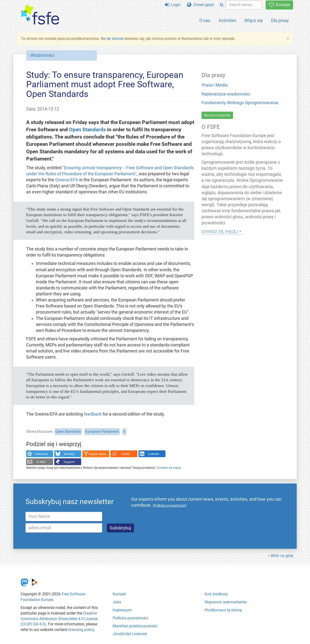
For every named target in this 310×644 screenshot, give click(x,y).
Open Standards (87, 129)
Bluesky (69, 454)
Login (173, 5)
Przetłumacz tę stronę (223, 610)
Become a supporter (217, 115)
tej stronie (115, 39)
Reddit (125, 454)
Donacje (279, 5)
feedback (93, 414)
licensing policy (81, 630)
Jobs (117, 602)
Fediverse (41, 454)
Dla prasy (280, 20)
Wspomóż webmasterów (226, 602)
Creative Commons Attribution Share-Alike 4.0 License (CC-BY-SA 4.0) (59, 619)
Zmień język (200, 5)
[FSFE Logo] (40, 15)
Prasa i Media (215, 85)
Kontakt (119, 594)
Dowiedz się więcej (169, 468)
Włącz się (254, 20)
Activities (227, 20)
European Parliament (102, 432)
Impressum (122, 610)
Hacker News (97, 454)
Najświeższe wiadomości (226, 94)
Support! (69, 462)
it (124, 432)
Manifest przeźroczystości (135, 626)
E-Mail (41, 462)
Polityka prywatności (130, 618)
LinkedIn (154, 454)
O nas (205, 20)
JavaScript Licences (130, 634)
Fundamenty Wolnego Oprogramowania (240, 103)
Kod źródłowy (216, 594)
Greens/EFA (67, 180)
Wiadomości (42, 55)
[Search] (222, 5)
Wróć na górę (282, 556)
